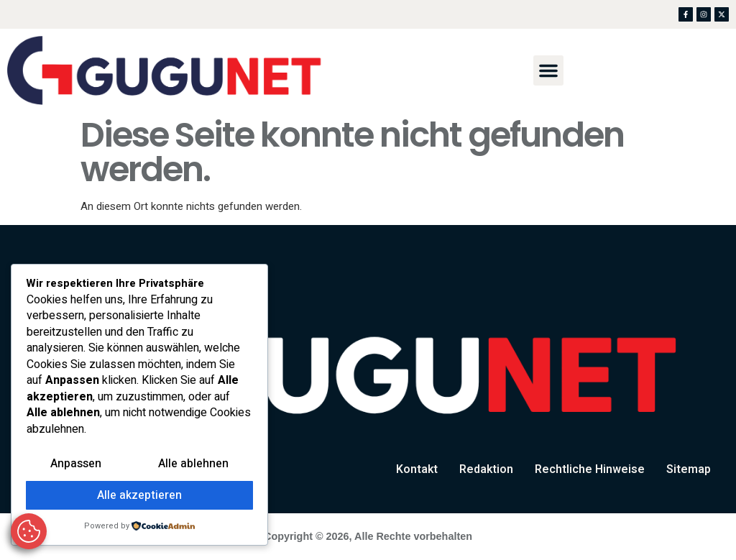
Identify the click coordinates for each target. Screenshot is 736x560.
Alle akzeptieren (139, 495)
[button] (548, 70)
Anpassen (76, 464)
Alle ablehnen (193, 464)
